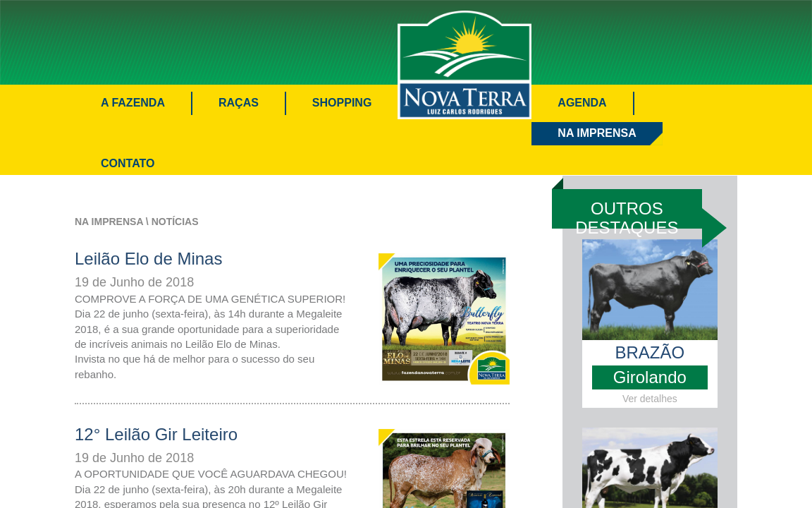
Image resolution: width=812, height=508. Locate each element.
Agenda (582, 103)
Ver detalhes (650, 399)
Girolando (650, 377)
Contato (128, 163)
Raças (239, 103)
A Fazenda (133, 103)
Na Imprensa (597, 133)
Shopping (342, 103)
